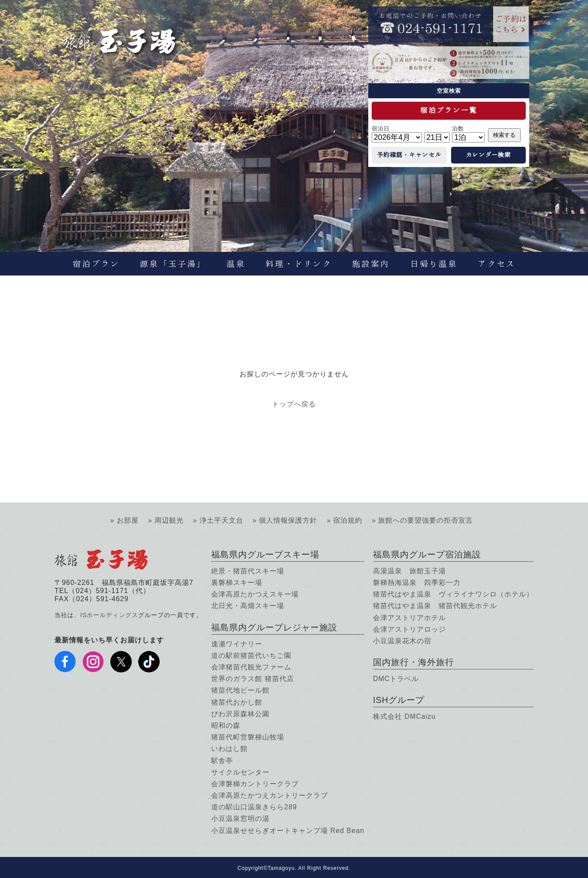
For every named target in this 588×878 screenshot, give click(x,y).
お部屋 (128, 520)
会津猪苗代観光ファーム (251, 667)
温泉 (236, 264)
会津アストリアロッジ (409, 629)
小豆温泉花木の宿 (402, 641)
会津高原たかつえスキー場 (255, 594)
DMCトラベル (396, 679)
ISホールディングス (109, 615)
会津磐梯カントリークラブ (255, 784)
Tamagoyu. (282, 868)
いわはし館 (229, 749)
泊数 (458, 129)
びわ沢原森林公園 (240, 714)
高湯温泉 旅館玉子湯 (409, 571)
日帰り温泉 (434, 264)
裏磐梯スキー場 (237, 583)
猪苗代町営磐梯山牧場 (248, 737)
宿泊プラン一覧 (449, 110)
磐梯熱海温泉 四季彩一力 (417, 583)
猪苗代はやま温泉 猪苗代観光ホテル (435, 606)
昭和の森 (226, 725)
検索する (504, 135)
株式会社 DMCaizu (404, 716)
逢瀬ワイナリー (237, 644)
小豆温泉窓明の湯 (240, 819)
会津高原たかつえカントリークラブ (270, 795)
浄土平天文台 (221, 520)
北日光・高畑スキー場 (248, 606)
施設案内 (371, 264)
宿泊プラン (96, 264)
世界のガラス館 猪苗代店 (252, 679)
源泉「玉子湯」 (173, 264)
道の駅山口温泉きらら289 (254, 807)
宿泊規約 (348, 520)
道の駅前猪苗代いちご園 (251, 655)
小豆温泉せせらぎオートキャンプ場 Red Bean (288, 831)
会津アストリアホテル (409, 618)
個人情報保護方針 (288, 520)
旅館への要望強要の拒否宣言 (426, 520)
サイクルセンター (240, 772)
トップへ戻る (294, 404)
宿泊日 (381, 129)
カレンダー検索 (488, 155)
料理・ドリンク (299, 264)
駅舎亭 (222, 761)
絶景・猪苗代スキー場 (248, 571)
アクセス (497, 264)
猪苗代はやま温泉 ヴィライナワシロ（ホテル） (453, 594)
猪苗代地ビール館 (240, 690)
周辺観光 (169, 520)
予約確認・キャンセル (409, 155)
